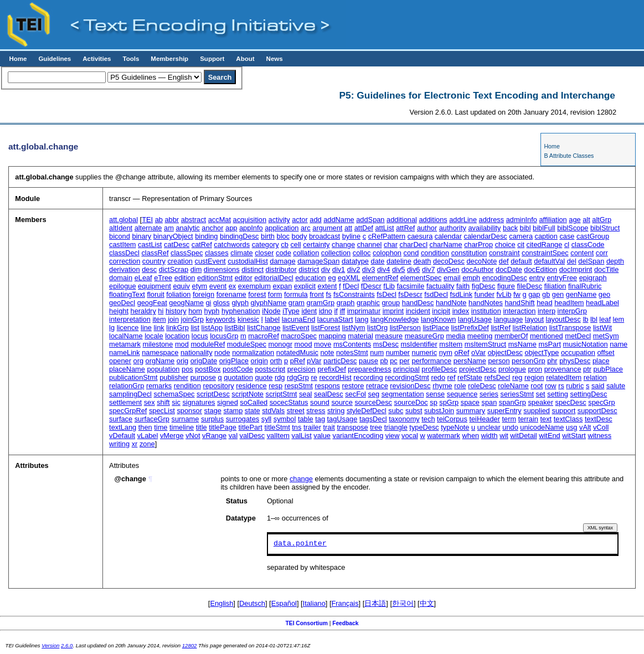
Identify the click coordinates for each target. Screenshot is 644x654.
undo (510, 427)
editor (244, 278)
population (163, 369)
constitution (469, 253)
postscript (270, 369)
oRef (462, 352)
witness (600, 436)
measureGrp (424, 336)
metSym (606, 336)
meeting (480, 336)
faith (463, 286)
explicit (305, 286)
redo (438, 377)
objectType (542, 352)
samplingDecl (130, 394)
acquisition (250, 220)
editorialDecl (274, 278)
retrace (377, 386)
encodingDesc (505, 278)
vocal (410, 436)
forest (257, 294)
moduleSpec (247, 344)
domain (121, 278)
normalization (253, 352)
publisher (174, 377)
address (492, 220)
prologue (512, 369)
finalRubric (585, 286)
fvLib (504, 294)
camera (521, 236)
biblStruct (605, 228)
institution (486, 311)
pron (535, 369)
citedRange (545, 244)
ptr (587, 369)
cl (567, 244)
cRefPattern (387, 236)
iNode (271, 311)
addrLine (463, 220)
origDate (204, 361)
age (575, 220)
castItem (122, 244)
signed (228, 402)
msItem (451, 344)
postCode (238, 369)
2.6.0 (67, 645)
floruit (155, 294)
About (245, 59)
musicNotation (586, 344)
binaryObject (173, 236)
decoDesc (449, 261)
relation (595, 377)
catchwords (232, 244)
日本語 (375, 603)
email (452, 278)
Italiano (314, 603)
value (322, 436)
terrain (528, 419)
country (154, 261)
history (176, 311)
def (504, 261)
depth (615, 261)
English (221, 603)
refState (470, 377)
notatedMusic (297, 352)
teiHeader (485, 419)
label (272, 319)
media (455, 336)
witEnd (549, 436)
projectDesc (478, 369)
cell (295, 244)
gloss (221, 303)
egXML (349, 278)
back (510, 228)
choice (505, 244)
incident (418, 311)
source (342, 402)
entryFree (562, 278)
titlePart (251, 427)
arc (306, 228)
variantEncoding (358, 436)
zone (147, 444)
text (546, 419)
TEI (147, 220)
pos (187, 369)
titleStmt (277, 427)
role (460, 386)
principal (406, 369)
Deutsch (252, 603)
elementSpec (421, 278)
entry (537, 278)
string (336, 411)
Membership (169, 59)
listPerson (405, 328)
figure (506, 286)
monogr (280, 344)
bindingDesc (239, 236)
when (471, 436)
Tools (131, 59)
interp (547, 311)
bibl (525, 228)
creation (180, 261)
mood (303, 344)
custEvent (210, 261)
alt (586, 220)
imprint (393, 311)
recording (368, 377)
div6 (413, 269)
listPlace (436, 328)
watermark (444, 436)
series (489, 394)
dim (196, 269)
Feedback (345, 623)
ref (452, 377)
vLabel (148, 436)
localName (126, 336)
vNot (193, 436)
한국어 (403, 603)
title (202, 427)
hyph (212, 311)
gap (534, 294)
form (275, 294)
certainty (316, 244)
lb (585, 319)
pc (394, 361)
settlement (125, 402)
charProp (478, 244)
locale (154, 336)
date (378, 261)
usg (572, 427)
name (619, 344)
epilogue (122, 286)
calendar (448, 236)
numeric (425, 352)
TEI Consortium (307, 623)
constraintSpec (545, 253)
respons (327, 386)
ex (233, 286)
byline (351, 236)
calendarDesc (486, 236)
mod (182, 344)
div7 (428, 269)
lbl (594, 319)
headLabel (602, 303)
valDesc (253, 436)
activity (279, 220)
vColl (601, 427)
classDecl (124, 253)
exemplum (254, 286)
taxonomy (404, 419)
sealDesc (329, 394)
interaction (519, 311)
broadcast (324, 236)
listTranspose (570, 328)
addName (339, 220)
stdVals (273, 411)
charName (446, 244)
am (169, 228)
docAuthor (477, 269)
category (266, 244)
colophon (387, 253)
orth (276, 361)
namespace (160, 352)
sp (434, 402)
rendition (187, 386)
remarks (159, 386)
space (470, 402)
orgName (160, 361)
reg (517, 377)
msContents (352, 344)
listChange (264, 328)
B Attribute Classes (569, 156)
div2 (354, 269)
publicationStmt (133, 377)
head (544, 303)
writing (119, 444)
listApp (212, 328)
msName (522, 344)
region (534, 377)
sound (320, 402)
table (306, 419)
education (311, 278)
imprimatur (364, 311)
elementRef (380, 278)
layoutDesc (563, 319)
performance (431, 361)
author (427, 228)
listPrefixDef (470, 328)
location (177, 336)
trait (329, 427)
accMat (220, 220)
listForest (326, 328)
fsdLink (462, 294)
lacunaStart (335, 319)
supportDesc (597, 411)
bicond (120, 236)
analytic (187, 228)
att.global (123, 220)
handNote (451, 303)
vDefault (122, 436)
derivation (125, 269)
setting (558, 394)
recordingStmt (407, 377)
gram (297, 303)
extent (328, 286)
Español (284, 603)
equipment (154, 286)
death (422, 261)
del (572, 261)
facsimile (411, 286)
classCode (588, 244)
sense (435, 394)
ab (159, 220)
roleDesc (482, 386)
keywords (220, 319)
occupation (578, 352)
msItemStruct (485, 344)
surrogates (243, 419)
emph (471, 278)
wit (504, 436)
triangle (396, 427)
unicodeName (542, 427)
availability (484, 228)
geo (604, 294)
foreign (203, 294)
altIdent (121, 228)
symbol (285, 419)
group (391, 303)
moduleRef (208, 344)
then (145, 427)
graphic (368, 303)
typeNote (455, 427)
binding (206, 236)
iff (342, 311)
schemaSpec (174, 394)
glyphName (269, 303)
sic (176, 402)
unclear (489, 427)
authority (453, 228)
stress (316, 411)
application (282, 228)
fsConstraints (354, 294)
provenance (563, 369)
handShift (520, 303)
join (173, 319)
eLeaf (143, 278)
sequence (462, 394)
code (284, 253)
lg (112, 328)
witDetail (523, 436)
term (509, 419)
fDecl (351, 286)
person (499, 361)
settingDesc (589, 394)
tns (297, 427)
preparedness (369, 369)
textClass (568, 419)
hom (195, 311)
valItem (278, 436)
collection (336, 253)
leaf (605, 319)
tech (428, 419)
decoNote (481, 261)
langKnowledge (395, 319)
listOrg (377, 328)
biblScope (573, 228)
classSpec (187, 253)
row (551, 386)
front (317, 294)
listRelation (530, 328)
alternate (148, 228)
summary (471, 411)
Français (345, 603)
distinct (253, 269)
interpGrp (572, 311)
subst (414, 411)
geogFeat (152, 303)
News (275, 59)
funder (485, 294)
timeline (182, 427)
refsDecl (497, 377)
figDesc (484, 286)
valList (302, 436)
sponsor (189, 411)
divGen (448, 269)
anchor (212, 228)
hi (161, 311)
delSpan (591, 261)
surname (186, 419)
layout (534, 319)
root (537, 386)
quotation (238, 377)
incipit (441, 311)
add (315, 220)
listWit (602, 328)
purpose (203, 377)
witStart (574, 436)
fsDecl (387, 294)
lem (619, 319)
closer (264, 253)
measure (389, 336)
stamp (233, 411)
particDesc (340, 361)
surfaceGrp (152, 419)
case (567, 236)
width (490, 436)
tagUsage (342, 419)
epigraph (593, 278)
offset (606, 352)
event (218, 286)
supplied (537, 411)
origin (259, 361)
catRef (202, 244)
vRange (214, 436)
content (582, 253)
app (231, 228)
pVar (314, 361)
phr (552, 361)
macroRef (263, 336)
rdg (280, 377)
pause (369, 361)
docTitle (606, 269)
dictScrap (174, 269)
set (541, 394)
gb (546, 294)
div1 (339, 269)
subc (396, 411)
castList (150, 244)
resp (275, 386)
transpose (352, 427)
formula (296, 294)
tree (376, 427)
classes (217, 253)
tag (320, 419)
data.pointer (300, 544)
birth (268, 236)
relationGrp (127, 386)
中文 (427, 603)
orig (182, 361)
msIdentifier (419, 344)
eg (332, 278)
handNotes (486, 303)
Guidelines (55, 59)
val (233, 436)
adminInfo (522, 220)
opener (120, 361)
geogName (186, 303)
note (327, 352)
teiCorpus (452, 419)
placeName (127, 369)
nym (446, 352)
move (323, 344)
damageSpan (318, 261)
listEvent (296, 328)
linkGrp (177, 328)
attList (384, 228)
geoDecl (122, 303)
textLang (123, 427)
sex (150, 402)
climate (242, 253)
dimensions (222, 269)
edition (185, 278)
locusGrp (224, 336)
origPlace (234, 361)
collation (306, 253)
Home (18, 59)
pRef (298, 361)
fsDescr (410, 294)
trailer (312, 427)
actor (300, 220)
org (139, 361)
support (564, 411)
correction (125, 261)
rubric (575, 386)
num (377, 352)
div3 (369, 269)
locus (200, 336)
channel (370, 244)
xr (135, 444)
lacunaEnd (298, 319)
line (146, 328)
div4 (383, 269)
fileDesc (530, 286)
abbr (172, 220)
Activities (97, 59)
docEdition (540, 269)
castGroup (593, 236)
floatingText (127, 294)
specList (162, 411)
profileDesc (439, 369)
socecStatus (289, 402)
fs (328, 294)
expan (282, 286)
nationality (197, 352)
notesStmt (352, 352)
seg (373, 394)
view (393, 436)
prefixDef (332, 369)
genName (581, 294)
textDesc (599, 419)
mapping (333, 336)
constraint (504, 253)
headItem (569, 303)
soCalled (254, 402)
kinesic (248, 319)
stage (213, 411)
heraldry (143, 311)
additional (402, 220)
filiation (555, 286)
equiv (181, 286)
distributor (281, 269)
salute (616, 386)
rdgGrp (298, 377)
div (326, 269)
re (314, 377)
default (521, 261)
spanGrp (512, 402)
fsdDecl (436, 294)
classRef (155, 253)
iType (291, 311)
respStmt (299, 386)
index (461, 311)
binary (141, 236)
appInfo (251, 228)
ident (309, 311)
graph (346, 303)
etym (200, 286)
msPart (550, 344)
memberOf (511, 336)
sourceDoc (411, 402)
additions (433, 220)
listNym (354, 328)
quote (264, 377)
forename (231, 294)
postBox (208, 369)
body (300, 236)
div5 (398, 269)
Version (50, 645)
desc (149, 269)
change (343, 244)
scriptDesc (213, 394)
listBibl (235, 328)
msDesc (386, 344)
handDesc (418, 303)
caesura (420, 236)
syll (266, 419)
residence (251, 386)
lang (362, 319)
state (253, 411)
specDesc (571, 402)
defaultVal (549, 261)
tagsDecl (373, 419)
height (119, 311)
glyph (240, 303)
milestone (158, 344)
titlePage (223, 427)
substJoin (439, 411)
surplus (212, 419)
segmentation (403, 394)
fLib (389, 286)
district (309, 269)
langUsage (475, 319)
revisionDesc (410, 386)
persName (470, 361)
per (405, 361)
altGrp (602, 220)
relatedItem (564, 377)
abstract (194, 220)
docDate (509, 269)
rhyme (442, 386)
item (159, 319)
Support (212, 59)
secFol (356, 394)
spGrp (449, 402)
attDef (364, 228)
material (360, 336)
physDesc (575, 361)
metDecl (578, 336)
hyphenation (241, 311)
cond (411, 253)
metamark (125, 344)
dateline (399, 261)
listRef (501, 328)
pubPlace (608, 369)
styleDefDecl (367, 411)
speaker (540, 402)
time (161, 427)
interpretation (130, 319)
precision (302, 369)
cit (521, 244)
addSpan (370, 220)
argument (327, 228)
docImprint (576, 269)
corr (602, 253)
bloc (283, 236)
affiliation (553, 220)
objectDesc (505, 352)
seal (305, 394)
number (398, 352)
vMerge (172, 436)
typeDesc (424, 427)
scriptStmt (282, 394)
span (490, 402)
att (348, 228)
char (391, 244)
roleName (513, 386)
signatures (199, 402)
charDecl (413, 244)
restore (353, 386)
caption (546, 236)
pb (384, 361)
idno (326, 311)
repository (218, 386)
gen (558, 294)
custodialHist (248, 261)
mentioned (547, 336)
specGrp (601, 402)
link (159, 328)
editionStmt (215, 278)
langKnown (438, 319)
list (195, 328)
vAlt (585, 427)
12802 (190, 645)
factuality (441, 286)
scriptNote (248, 394)
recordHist (335, 377)
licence (128, 328)
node (222, 352)
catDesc (177, 244)
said (598, 386)
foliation (178, 294)
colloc (362, 253)
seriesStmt (517, 394)
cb (285, 244)
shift (163, 402)
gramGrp (321, 303)
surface (121, 419)
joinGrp (192, 319)
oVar (478, 352)
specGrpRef (128, 411)
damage (282, 261)
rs (561, 386)
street (296, 411)
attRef (405, 228)
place (601, 361)
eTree (163, 278)
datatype (355, 261)
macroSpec (299, 336)
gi (208, 303)
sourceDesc (373, 402)
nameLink (125, 352)
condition (435, 253)
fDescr (371, 286)
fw (517, 294)
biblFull (544, 228)
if (336, 311)
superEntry (504, 411)
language (509, 319)
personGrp (528, 361)
